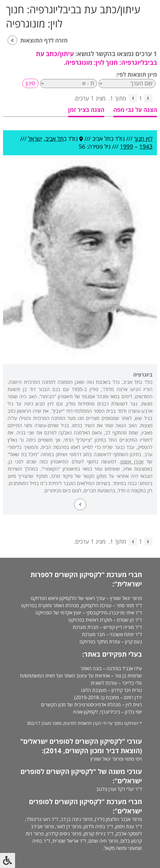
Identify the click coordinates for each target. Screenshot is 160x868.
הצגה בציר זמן (86, 110)
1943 (146, 147)
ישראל (35, 139)
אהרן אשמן (132, 462)
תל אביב (54, 139)
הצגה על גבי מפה (135, 110)
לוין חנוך (143, 139)
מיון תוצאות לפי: (136, 74)
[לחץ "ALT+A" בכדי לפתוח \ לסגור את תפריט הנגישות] (8, 860)
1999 (127, 147)
